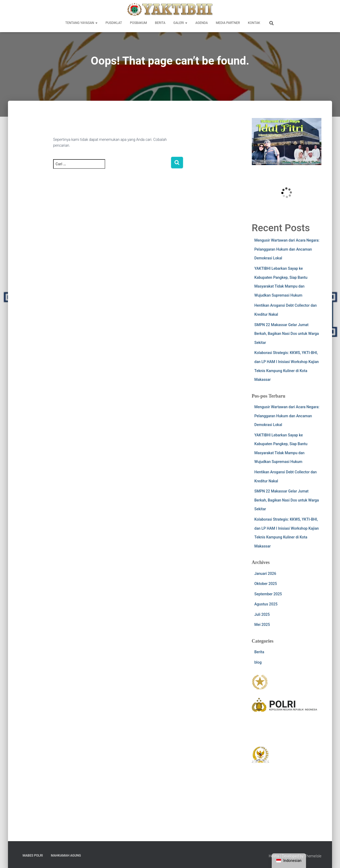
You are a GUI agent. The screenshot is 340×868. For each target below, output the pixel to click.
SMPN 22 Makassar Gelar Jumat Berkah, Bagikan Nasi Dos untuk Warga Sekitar (287, 334)
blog (258, 662)
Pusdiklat (114, 23)
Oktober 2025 (266, 584)
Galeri (180, 23)
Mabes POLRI (33, 856)
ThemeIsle (313, 856)
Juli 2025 (262, 614)
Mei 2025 (262, 625)
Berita (160, 23)
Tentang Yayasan (82, 23)
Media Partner (228, 23)
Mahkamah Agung (66, 856)
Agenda (201, 23)
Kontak (254, 23)
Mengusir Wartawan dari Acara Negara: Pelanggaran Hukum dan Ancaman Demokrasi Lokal (287, 249)
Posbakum (138, 23)
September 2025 (268, 594)
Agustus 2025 (266, 604)
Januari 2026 (265, 574)
